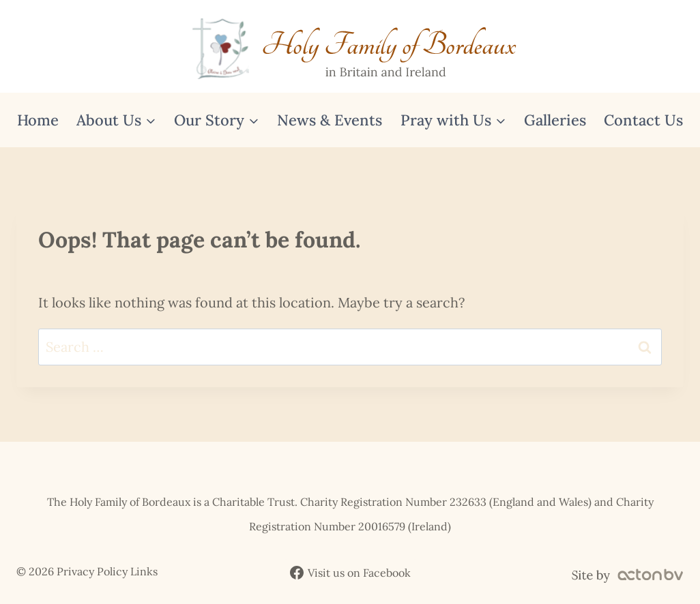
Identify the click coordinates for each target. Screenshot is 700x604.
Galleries (555, 120)
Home (38, 120)
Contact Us (643, 120)
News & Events (330, 120)
